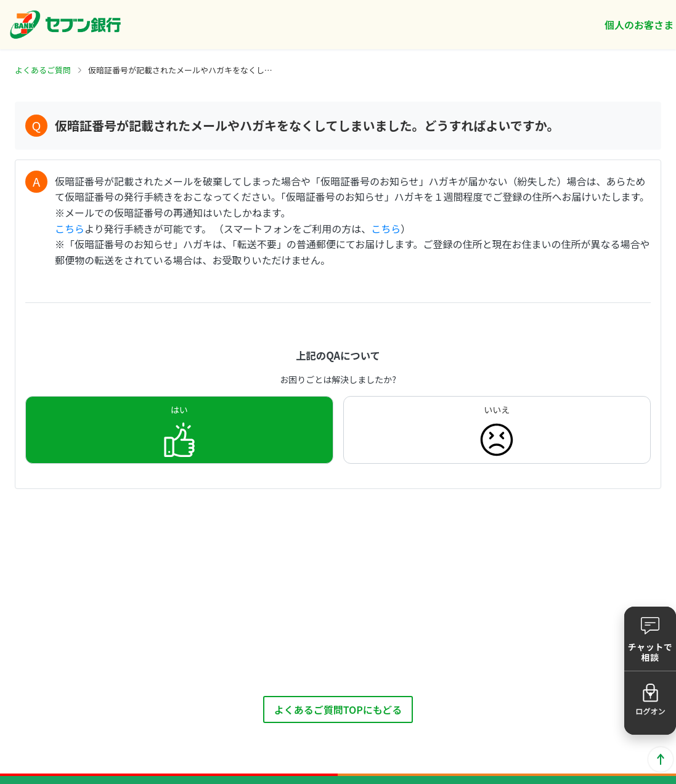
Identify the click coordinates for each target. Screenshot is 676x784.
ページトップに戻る (661, 759)
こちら (70, 228)
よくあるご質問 (43, 70)
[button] (650, 639)
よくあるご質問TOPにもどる (338, 709)
